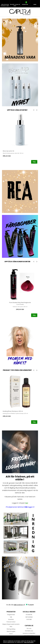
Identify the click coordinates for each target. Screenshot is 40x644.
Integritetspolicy (29, 636)
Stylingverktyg (11, 629)
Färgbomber (11, 615)
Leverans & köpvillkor (29, 633)
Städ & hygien (11, 631)
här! (27, 503)
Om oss (29, 628)
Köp (34, 162)
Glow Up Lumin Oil (8, 151)
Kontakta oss (29, 631)
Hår (11, 617)
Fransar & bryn (11, 622)
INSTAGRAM (29, 617)
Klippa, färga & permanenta (11, 624)
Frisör (11, 634)
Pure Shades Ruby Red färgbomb (20, 303)
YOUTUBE (29, 619)
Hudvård (11, 619)
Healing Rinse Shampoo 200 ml (13, 411)
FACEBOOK (29, 615)
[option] (20, 139)
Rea (11, 627)
